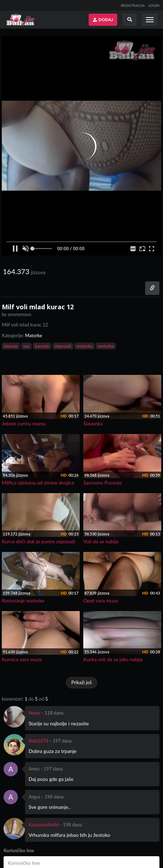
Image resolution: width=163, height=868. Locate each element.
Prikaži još (81, 682)
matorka (84, 346)
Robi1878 (39, 741)
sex (26, 346)
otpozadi (63, 346)
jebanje (11, 346)
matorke (106, 346)
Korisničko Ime (19, 850)
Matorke (34, 335)
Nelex (34, 713)
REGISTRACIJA (133, 5)
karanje (42, 346)
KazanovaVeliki (44, 825)
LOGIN (154, 5)
